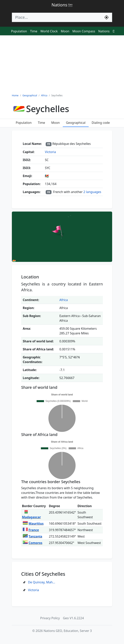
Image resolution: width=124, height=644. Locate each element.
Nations (104, 31)
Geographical (76, 123)
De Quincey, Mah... (42, 582)
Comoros (33, 543)
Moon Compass (84, 31)
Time (34, 31)
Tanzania (32, 536)
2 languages (92, 192)
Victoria (50, 152)
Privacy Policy (50, 618)
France (31, 530)
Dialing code (101, 123)
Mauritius (33, 524)
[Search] (57, 17)
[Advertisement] (62, 65)
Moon (65, 31)
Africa (64, 300)
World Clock (49, 31)
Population (19, 31)
